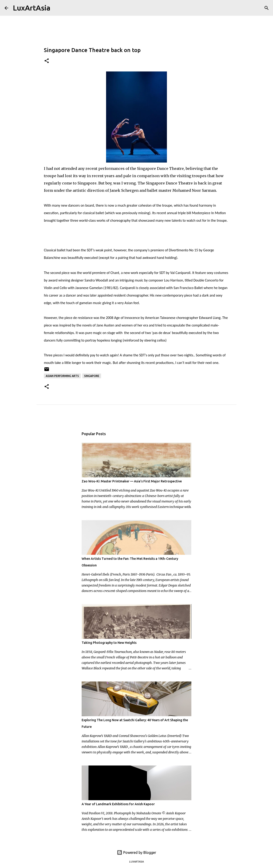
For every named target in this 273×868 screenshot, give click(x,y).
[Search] (57, 8)
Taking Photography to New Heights (109, 643)
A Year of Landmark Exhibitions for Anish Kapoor (118, 804)
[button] (47, 61)
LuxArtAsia (32, 8)
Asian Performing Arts (62, 376)
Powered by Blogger (136, 852)
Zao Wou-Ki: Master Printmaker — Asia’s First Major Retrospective (132, 481)
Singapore (92, 376)
